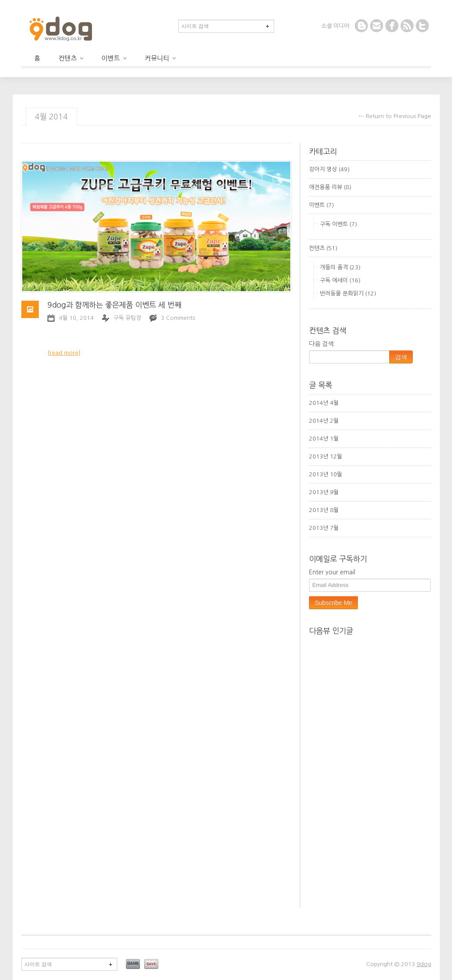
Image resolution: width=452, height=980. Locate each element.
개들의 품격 (334, 267)
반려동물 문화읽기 (342, 293)
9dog (424, 964)
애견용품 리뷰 (326, 187)
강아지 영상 (323, 169)
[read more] (64, 353)
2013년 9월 (324, 492)
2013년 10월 (326, 474)
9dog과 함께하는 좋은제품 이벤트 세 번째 (114, 305)
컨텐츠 (71, 58)
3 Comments (178, 318)
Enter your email (332, 572)
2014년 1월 (324, 439)
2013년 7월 (324, 528)
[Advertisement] (380, 833)
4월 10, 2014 (76, 318)
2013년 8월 (324, 510)
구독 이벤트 (334, 224)
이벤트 (114, 58)
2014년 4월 (324, 403)
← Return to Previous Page (395, 116)
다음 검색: (322, 344)
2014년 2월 (324, 421)
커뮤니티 (160, 58)
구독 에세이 (334, 280)
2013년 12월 (326, 456)
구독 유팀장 (127, 318)
